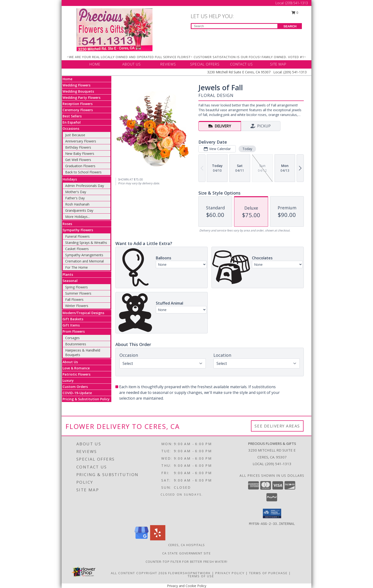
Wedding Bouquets (78, 91)
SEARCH (290, 26)
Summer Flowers (78, 293)
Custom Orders (75, 387)
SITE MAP (278, 64)
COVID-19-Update (77, 393)
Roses (67, 224)
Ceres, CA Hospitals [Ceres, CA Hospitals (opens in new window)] (187, 545)
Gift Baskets (73, 319)
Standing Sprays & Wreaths (86, 243)
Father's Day (75, 198)
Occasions (71, 128)
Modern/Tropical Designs (83, 313)
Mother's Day (76, 192)
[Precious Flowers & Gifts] (115, 29)
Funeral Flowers (77, 236)
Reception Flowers (78, 104)
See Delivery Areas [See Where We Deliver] (277, 426)
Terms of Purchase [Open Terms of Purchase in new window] (268, 573)
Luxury (68, 380)
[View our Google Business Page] (142, 539)
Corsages (72, 338)
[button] (272, 513)
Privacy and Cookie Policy (187, 586)
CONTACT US (241, 64)
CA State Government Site (186, 553)
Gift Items (71, 325)
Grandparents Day (79, 210)
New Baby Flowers (80, 153)
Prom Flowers (74, 331)
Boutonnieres (76, 344)
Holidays (70, 179)
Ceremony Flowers (78, 110)
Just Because (75, 135)
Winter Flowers (77, 306)
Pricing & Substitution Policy (86, 399)
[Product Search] (234, 26)
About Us (70, 362)
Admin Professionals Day (85, 186)
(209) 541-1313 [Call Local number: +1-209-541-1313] (297, 3)
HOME (95, 64)
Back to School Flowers (83, 172)
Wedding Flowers (76, 85)
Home (67, 79)
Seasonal (70, 281)
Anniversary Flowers (81, 141)
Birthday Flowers (78, 147)
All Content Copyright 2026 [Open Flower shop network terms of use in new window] (139, 573)
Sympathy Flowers (78, 230)
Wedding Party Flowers (81, 98)
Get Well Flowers (78, 160)
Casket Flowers (77, 249)
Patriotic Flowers (76, 374)
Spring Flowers (76, 287)
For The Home (76, 267)
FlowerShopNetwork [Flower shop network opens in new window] (189, 573)
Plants (68, 274)
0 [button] (295, 13)
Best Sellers (72, 116)
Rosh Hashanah (77, 204)
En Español (72, 122)
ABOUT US (132, 64)
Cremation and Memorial (84, 261)
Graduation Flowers (80, 166)
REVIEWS (168, 64)
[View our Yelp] (158, 539)
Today (247, 149)
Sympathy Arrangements (84, 255)
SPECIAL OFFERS (205, 64)
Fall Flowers (74, 299)
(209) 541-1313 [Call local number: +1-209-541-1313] (278, 464)
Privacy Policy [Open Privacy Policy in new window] (230, 573)
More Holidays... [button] (77, 217)
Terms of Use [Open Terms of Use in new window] (201, 576)
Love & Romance (76, 368)
